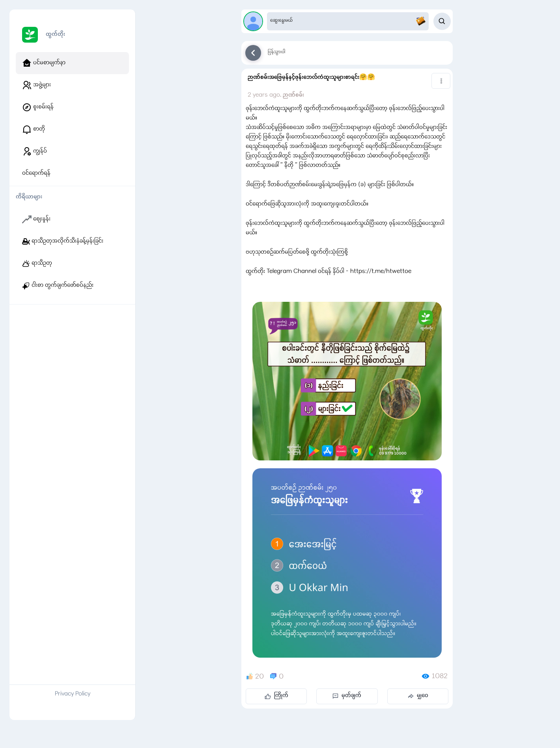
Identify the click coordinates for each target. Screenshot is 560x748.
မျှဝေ (418, 696)
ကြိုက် (276, 696)
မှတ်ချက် (347, 696)
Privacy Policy (73, 694)
